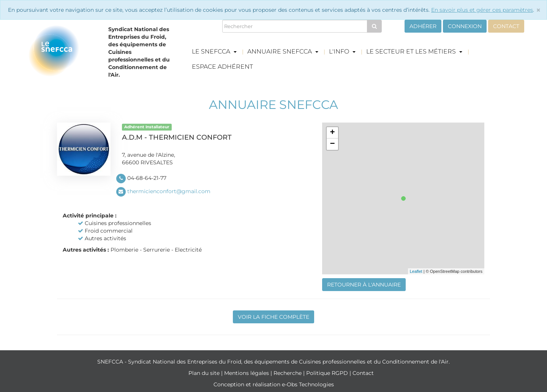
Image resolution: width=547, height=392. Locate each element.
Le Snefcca (214, 51)
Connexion (465, 26)
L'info (342, 51)
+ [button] (332, 133)
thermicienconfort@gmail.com (169, 191)
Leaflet (416, 271)
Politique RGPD (328, 373)
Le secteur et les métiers (414, 51)
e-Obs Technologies (308, 384)
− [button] (332, 144)
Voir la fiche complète (273, 317)
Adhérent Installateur (147, 127)
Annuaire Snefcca (283, 51)
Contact (506, 26)
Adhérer (423, 26)
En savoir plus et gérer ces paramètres (482, 10)
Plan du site (205, 373)
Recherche (288, 373)
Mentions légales (247, 373)
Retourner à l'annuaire (364, 285)
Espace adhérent (222, 67)
